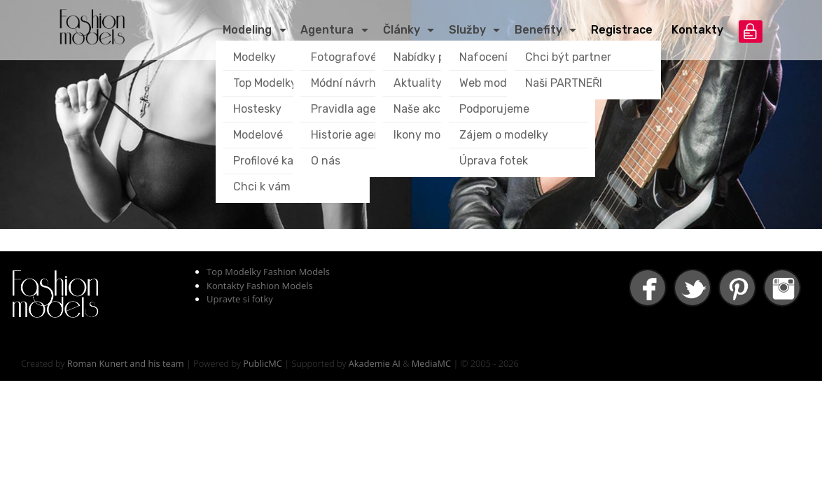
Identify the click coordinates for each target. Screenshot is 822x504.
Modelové (258, 135)
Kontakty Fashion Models (260, 286)
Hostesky (257, 109)
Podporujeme (494, 109)
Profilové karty (271, 161)
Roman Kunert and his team (126, 363)
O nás (326, 161)
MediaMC (431, 363)
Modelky (255, 57)
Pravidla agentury (358, 109)
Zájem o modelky (504, 135)
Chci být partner (568, 57)
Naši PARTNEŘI (564, 83)
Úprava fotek (494, 161)
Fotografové (344, 57)
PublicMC (263, 363)
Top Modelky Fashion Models (268, 272)
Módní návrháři (350, 83)
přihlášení (751, 31)
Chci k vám (262, 187)
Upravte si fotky (240, 299)
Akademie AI (375, 363)
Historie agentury (357, 135)
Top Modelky (265, 83)
